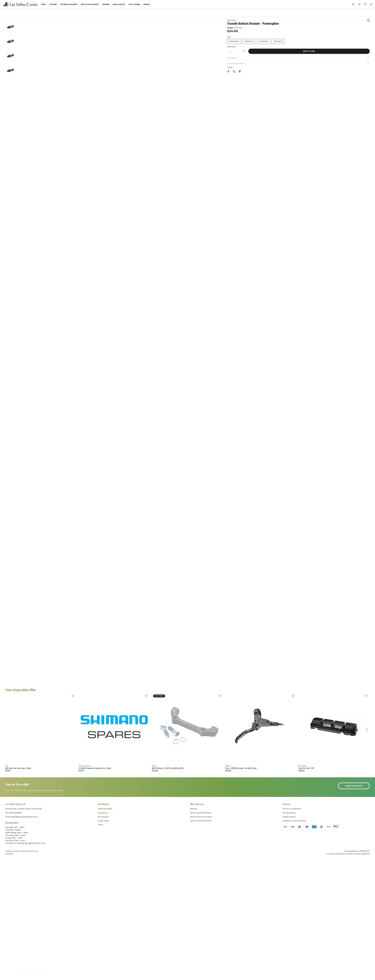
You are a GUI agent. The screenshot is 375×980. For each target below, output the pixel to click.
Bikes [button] (44, 4)
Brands (147, 4)
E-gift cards (103, 821)
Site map (34, 851)
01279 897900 (15, 813)
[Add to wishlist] (73, 697)
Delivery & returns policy (294, 821)
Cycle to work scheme (201, 821)
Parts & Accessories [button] (90, 4)
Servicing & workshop (201, 813)
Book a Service (119, 4)
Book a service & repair (201, 817)
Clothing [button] (53, 4)
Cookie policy (289, 817)
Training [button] (106, 4)
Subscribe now (354, 786)
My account (103, 817)
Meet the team (105, 809)
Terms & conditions (292, 809)
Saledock (9, 854)
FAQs (100, 825)
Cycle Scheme (134, 4)
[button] (359, 4)
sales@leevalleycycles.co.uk (25, 817)
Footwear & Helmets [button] (69, 4)
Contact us (103, 813)
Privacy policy (289, 813)
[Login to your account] (353, 4)
